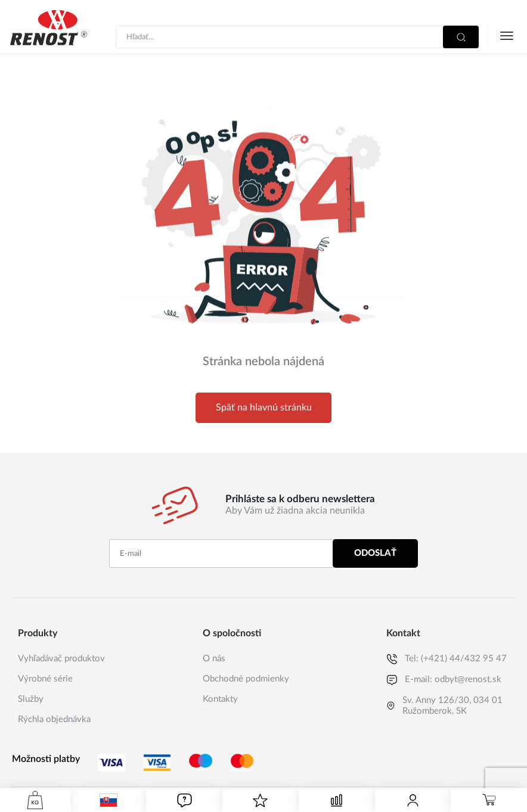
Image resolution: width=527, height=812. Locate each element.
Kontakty (220, 699)
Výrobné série (45, 679)
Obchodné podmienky (246, 679)
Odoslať (375, 553)
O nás (214, 659)
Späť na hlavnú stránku (264, 407)
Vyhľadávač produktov (61, 659)
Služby (31, 699)
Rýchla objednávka (54, 719)
